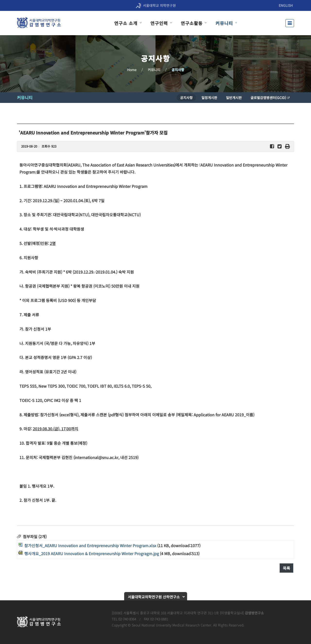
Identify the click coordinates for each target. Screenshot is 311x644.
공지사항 (178, 70)
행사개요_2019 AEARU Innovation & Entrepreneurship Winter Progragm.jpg (92, 553)
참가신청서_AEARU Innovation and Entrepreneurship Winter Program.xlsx (90, 545)
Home (132, 70)
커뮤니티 (154, 70)
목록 (286, 568)
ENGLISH (286, 5)
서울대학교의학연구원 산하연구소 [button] (154, 597)
